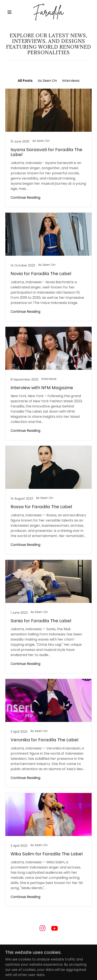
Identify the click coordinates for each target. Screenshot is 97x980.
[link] (48, 12)
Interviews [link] (71, 81)
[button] (9, 12)
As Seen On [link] (47, 81)
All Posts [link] (25, 81)
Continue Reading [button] (25, 197)
